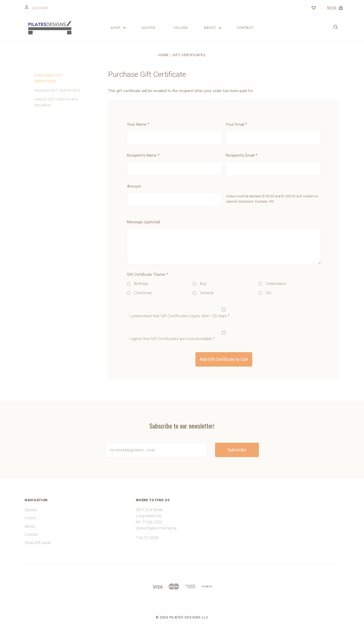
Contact (245, 28)
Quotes (149, 28)
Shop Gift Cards (38, 543)
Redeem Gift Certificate (58, 90)
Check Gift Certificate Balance (56, 102)
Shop (118, 28)
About (213, 28)
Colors (181, 28)
